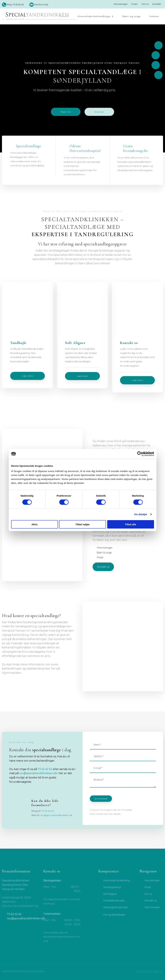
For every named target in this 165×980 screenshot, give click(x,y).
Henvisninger (121, 4)
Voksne (154, 16)
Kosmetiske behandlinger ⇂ (96, 16)
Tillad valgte (82, 524)
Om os (145, 4)
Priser (135, 4)
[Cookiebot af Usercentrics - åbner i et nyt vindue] (140, 454)
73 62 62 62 (45, 769)
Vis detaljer (141, 514)
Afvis (35, 524)
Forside (64, 16)
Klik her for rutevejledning (20, 906)
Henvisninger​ (105, 548)
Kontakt (157, 4)
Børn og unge (132, 16)
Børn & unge (104, 553)
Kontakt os (103, 567)
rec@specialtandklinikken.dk (38, 773)
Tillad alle (131, 524)
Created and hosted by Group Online (23, 971)
